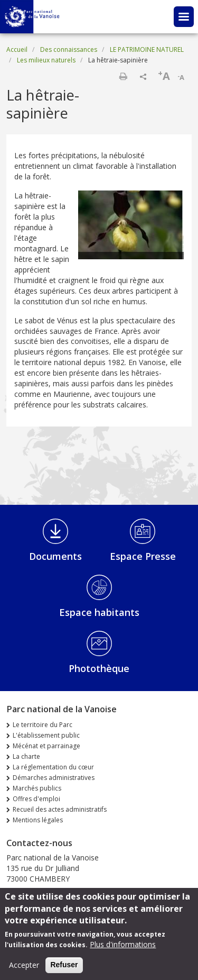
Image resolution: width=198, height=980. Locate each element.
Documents (55, 556)
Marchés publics (37, 788)
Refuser (64, 969)
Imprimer (123, 76)
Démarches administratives (54, 778)
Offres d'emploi (36, 799)
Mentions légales (38, 820)
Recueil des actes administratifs (60, 809)
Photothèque (99, 668)
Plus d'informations (123, 949)
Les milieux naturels (46, 60)
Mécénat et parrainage (46, 746)
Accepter (24, 970)
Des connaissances (69, 49)
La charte (26, 756)
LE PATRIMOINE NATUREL (147, 49)
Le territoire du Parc (43, 725)
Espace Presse (143, 556)
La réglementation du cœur (53, 767)
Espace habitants (99, 612)
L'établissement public (46, 735)
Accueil (17, 49)
